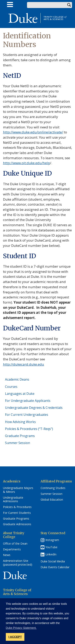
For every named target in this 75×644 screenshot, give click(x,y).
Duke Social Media (53, 561)
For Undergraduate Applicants (28, 401)
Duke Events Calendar (55, 567)
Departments (12, 549)
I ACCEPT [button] (15, 637)
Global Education (52, 500)
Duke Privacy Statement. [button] (21, 628)
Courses (11, 387)
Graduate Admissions (17, 524)
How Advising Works (20, 422)
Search (69, 5)
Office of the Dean (15, 544)
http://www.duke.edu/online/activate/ (33, 132)
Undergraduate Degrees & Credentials (34, 408)
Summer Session (17, 443)
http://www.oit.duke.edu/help (26, 163)
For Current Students (17, 513)
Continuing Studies (53, 488)
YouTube (51, 547)
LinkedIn (51, 554)
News (7, 555)
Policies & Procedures (17, 507)
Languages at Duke (20, 394)
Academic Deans (17, 379)
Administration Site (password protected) (18, 563)
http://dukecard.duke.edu (23, 364)
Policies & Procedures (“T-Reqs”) (29, 429)
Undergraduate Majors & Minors (18, 490)
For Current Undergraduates (27, 415)
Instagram (52, 540)
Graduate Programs (20, 436)
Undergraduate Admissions (13, 499)
